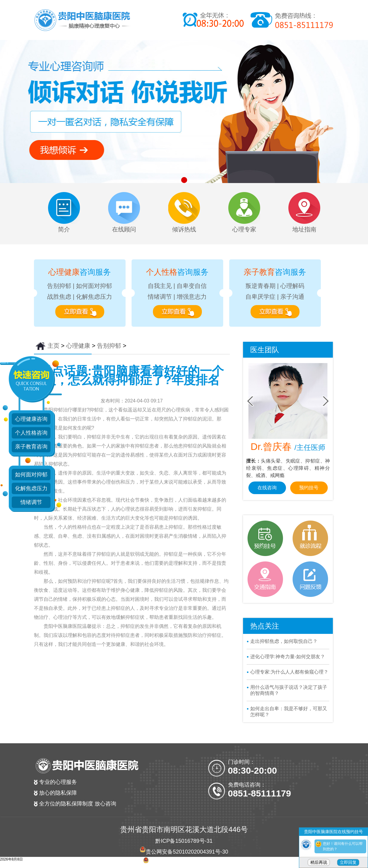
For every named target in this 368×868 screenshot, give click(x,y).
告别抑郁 (59, 286)
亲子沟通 (292, 297)
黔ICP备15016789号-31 (184, 841)
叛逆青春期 (260, 286)
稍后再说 (319, 862)
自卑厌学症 (260, 297)
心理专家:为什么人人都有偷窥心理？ (289, 672)
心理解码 (292, 286)
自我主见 (160, 286)
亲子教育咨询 (31, 447)
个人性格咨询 (31, 433)
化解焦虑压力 (94, 297)
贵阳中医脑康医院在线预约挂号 (333, 832)
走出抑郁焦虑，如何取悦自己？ (284, 641)
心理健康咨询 (31, 419)
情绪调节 (160, 297)
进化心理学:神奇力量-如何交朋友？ (288, 657)
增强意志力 (192, 297)
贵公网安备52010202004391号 (183, 852)
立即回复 (348, 862)
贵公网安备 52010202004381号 (187, 863)
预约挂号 (309, 488)
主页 (53, 346)
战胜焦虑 (59, 297)
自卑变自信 (192, 286)
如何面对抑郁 (94, 286)
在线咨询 (267, 488)
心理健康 (78, 346)
